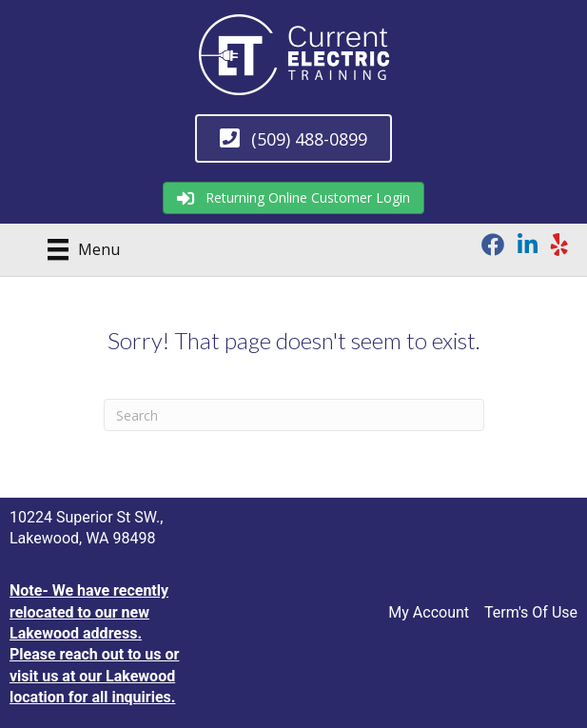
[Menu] (77, 249)
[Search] (294, 415)
